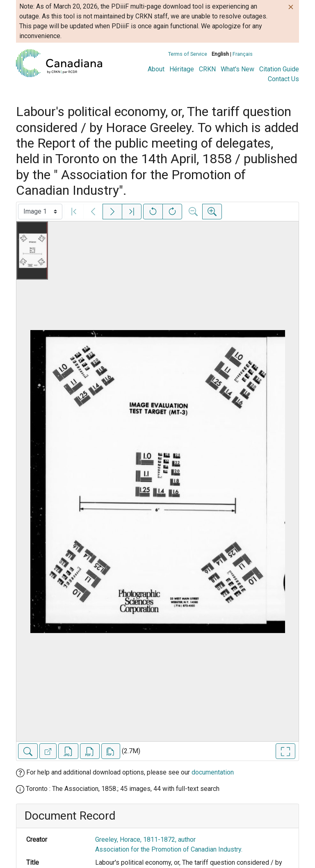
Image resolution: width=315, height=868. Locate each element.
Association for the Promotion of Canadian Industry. (169, 849)
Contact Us (283, 79)
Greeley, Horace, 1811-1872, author (145, 840)
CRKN (207, 69)
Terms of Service (188, 54)
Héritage (182, 69)
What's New (237, 69)
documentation (213, 772)
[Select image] (40, 212)
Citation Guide (279, 69)
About (156, 69)
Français (243, 54)
